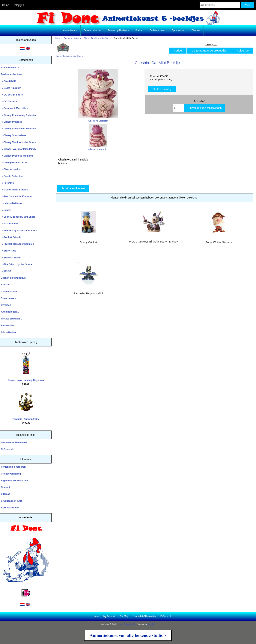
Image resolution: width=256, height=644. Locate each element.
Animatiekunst (70, 30)
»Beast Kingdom (11, 88)
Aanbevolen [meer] (26, 342)
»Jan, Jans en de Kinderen (17, 196)
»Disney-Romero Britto (15, 162)
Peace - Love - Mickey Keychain (26, 366)
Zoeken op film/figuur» (14, 278)
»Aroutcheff (8, 81)
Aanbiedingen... (10, 312)
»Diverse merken (11, 169)
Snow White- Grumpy (219, 242)
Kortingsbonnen (10, 508)
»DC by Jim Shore (12, 95)
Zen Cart (151, 624)
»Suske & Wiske (11, 258)
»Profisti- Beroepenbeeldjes (17, 244)
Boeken (139, 30)
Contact (5, 487)
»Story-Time (9, 251)
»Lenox (6, 210)
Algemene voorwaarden (14, 480)
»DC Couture (9, 101)
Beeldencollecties (72, 38)
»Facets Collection (12, 176)
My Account (109, 616)
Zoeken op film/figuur (118, 30)
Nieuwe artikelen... (11, 319)
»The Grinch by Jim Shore (16, 264)
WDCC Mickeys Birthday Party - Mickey (153, 242)
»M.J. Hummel (10, 223)
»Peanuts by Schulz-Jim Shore (19, 230)
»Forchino (7, 183)
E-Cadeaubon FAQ (11, 501)
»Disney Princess (12, 122)
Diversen (196, 30)
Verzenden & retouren (13, 467)
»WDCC (6, 271)
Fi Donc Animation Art (126, 624)
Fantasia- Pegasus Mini (88, 293)
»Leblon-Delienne (12, 203)
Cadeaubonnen (157, 30)
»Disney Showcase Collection (18, 129)
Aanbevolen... (9, 325)
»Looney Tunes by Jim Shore (18, 217)
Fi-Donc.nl (7, 449)
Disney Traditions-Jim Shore (97, 38)
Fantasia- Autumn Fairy (26, 405)
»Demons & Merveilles (14, 108)
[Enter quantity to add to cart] (179, 108)
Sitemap (6, 494)
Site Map (124, 616)
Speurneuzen (178, 30)
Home (6, 5)
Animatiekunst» (10, 68)
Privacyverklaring (11, 474)
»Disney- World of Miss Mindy (19, 149)
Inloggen (19, 5)
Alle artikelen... (9, 332)
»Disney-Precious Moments (17, 156)
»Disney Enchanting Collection (19, 115)
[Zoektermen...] (220, 5)
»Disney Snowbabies (13, 135)
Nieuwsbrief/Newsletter (14, 442)
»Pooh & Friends (11, 237)
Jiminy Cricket (88, 242)
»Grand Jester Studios (14, 190)
